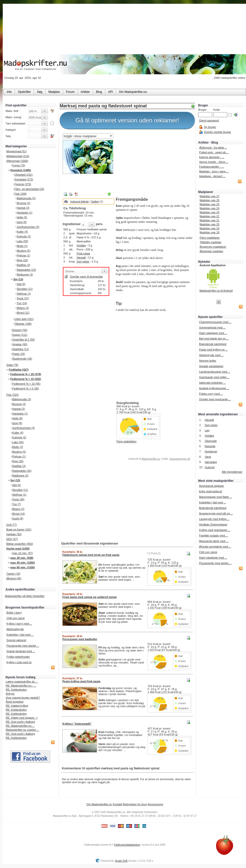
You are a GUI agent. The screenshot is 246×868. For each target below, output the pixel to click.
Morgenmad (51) (16, 151)
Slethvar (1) (24, 294)
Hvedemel (211, 451)
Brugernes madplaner (213, 247)
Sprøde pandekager (211, 366)
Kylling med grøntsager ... (215, 530)
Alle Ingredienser (232, 472)
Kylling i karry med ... (19, 624)
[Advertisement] (154, 164)
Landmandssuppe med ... (215, 372)
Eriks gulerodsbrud (210, 491)
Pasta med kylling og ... (213, 350)
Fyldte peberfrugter (18, 657)
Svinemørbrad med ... (212, 327)
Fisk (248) (21, 194)
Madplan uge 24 (210, 208)
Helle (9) (22, 217)
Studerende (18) (22, 359)
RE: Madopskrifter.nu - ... (21, 686)
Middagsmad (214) (18, 156)
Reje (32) (22, 260)
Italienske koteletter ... (213, 383)
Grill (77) (12, 525)
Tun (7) (17, 504)
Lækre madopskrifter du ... (22, 682)
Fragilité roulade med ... (213, 536)
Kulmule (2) (24, 236)
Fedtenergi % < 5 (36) (26, 388)
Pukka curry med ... (211, 394)
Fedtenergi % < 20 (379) (26, 374)
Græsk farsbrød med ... (21, 651)
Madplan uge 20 (210, 224)
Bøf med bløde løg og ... (214, 339)
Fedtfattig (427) (19, 370)
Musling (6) (24, 251)
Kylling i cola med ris (19, 662)
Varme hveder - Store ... (214, 162)
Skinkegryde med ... (211, 355)
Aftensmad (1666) (17, 161)
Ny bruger (210, 127)
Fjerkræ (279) (23, 184)
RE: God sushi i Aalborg (20, 722)
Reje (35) (18, 461)
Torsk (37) (23, 298)
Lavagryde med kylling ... (214, 519)
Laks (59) (23, 241)
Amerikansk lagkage (211, 486)
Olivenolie (211, 441)
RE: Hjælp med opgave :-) (22, 718)
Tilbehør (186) (23, 324)
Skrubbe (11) (25, 289)
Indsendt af (144, 459)
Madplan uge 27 (210, 196)
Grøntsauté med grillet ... (214, 377)
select (111, 136)
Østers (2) (23, 308)
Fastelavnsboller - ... (212, 167)
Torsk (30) (18, 499)
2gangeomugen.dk (180, 459)
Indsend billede (79, 202)
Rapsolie (210, 446)
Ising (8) (22, 222)
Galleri (95, 202)
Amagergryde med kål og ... (216, 513)
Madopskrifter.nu (151, 459)
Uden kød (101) (24, 319)
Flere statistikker (127, 441)
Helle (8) (18, 418)
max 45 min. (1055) (23, 563)
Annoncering (155, 804)
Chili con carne (16, 618)
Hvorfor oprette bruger (217, 132)
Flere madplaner (210, 238)
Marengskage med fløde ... (215, 497)
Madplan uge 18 (210, 232)
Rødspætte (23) (26, 270)
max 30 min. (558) (22, 558)
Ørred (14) (19, 514)
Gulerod (210, 467)
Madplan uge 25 (210, 204)
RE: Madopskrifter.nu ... (20, 726)
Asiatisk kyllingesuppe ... (214, 388)
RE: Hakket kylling (17, 706)
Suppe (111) (20, 335)
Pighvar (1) (24, 255)
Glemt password (209, 120)
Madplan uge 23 (210, 212)
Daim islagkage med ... (213, 333)
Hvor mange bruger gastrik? (23, 698)
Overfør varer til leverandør (86, 277)
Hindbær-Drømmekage (213, 524)
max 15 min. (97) (23, 553)
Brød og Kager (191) (19, 529)
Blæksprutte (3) (26, 198)
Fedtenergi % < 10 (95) (26, 384)
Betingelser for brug (135, 804)
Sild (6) (21, 284)
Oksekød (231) (24, 175)
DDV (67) (12, 539)
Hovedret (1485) (21, 170)
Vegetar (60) (20, 344)
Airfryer (10, 694)
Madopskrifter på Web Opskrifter (25, 596)
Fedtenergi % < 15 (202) (26, 379)
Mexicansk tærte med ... (214, 541)
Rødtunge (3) (25, 275)
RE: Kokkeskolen (16, 690)
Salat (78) (12, 365)
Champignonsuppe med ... (215, 322)
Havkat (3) (23, 208)
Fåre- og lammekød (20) (29, 189)
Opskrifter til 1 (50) (24, 340)
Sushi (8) (18, 518)
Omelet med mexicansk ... (215, 399)
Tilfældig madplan (210, 242)
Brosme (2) (24, 203)
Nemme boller (208, 361)
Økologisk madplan (211, 251)
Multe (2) (22, 246)
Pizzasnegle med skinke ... (23, 646)
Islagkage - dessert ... (212, 176)
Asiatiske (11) (21, 349)
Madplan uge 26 (210, 200)
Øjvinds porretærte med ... (215, 547)
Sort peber (83, 261)
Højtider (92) (14, 534)
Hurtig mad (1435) (18, 549)
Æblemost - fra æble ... (213, 148)
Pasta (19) (19, 354)
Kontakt (117, 804)
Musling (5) (19, 452)
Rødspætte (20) (22, 471)
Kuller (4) (22, 232)
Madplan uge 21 (210, 220)
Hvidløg (81, 245)
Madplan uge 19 (210, 228)
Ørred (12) (23, 313)
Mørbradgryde (15, 629)
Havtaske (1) (25, 213)
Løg (207, 430)
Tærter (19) (13, 574)
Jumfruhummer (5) (28, 227)
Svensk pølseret (16, 640)
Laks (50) (18, 442)
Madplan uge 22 (210, 216)
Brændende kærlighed (213, 344)
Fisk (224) (12, 395)
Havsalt (81, 257)
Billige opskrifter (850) (20, 544)
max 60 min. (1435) (23, 567)
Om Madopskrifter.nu (99, 804)
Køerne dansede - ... (212, 157)
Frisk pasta (83, 253)
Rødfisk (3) (24, 265)
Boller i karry (14, 613)
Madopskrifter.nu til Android (216, 291)
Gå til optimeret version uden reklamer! (127, 120)
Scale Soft (121, 861)
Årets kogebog (15, 702)
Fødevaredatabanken (127, 845)
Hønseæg (211, 462)
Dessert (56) (20, 330)
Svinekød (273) (24, 179)
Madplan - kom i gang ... (214, 171)
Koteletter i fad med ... (20, 635)
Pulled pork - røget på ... (214, 152)
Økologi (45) (14, 578)
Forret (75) (19, 165)
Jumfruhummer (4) (24, 428)
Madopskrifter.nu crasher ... (22, 730)
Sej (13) (18, 279)
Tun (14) (22, 303)
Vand (208, 457)
